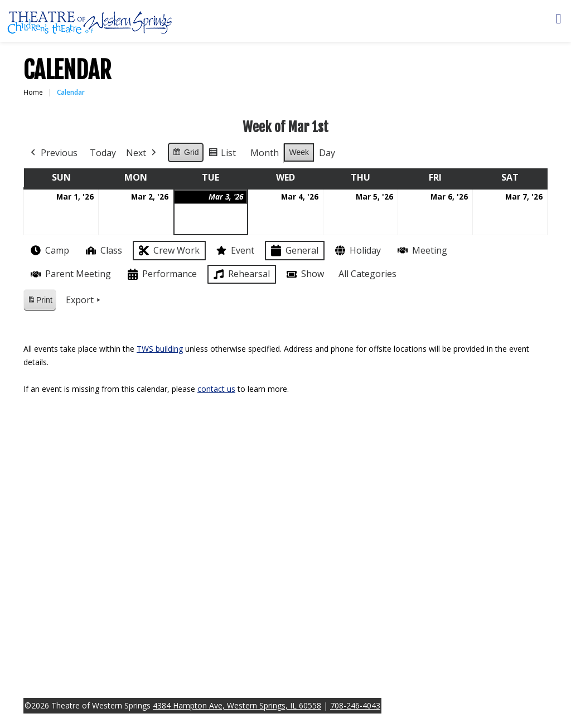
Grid (185, 154)
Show (304, 274)
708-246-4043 (355, 705)
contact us (216, 389)
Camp (49, 250)
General (294, 251)
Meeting (421, 251)
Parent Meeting (70, 274)
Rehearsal (241, 274)
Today (103, 153)
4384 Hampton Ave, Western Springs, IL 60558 (237, 705)
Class (103, 251)
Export (84, 300)
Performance (161, 275)
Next (142, 153)
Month (265, 153)
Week (299, 152)
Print (40, 302)
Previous (53, 153)
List (222, 155)
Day (327, 153)
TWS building (160, 349)
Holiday (357, 251)
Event (234, 250)
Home (33, 92)
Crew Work (168, 251)
